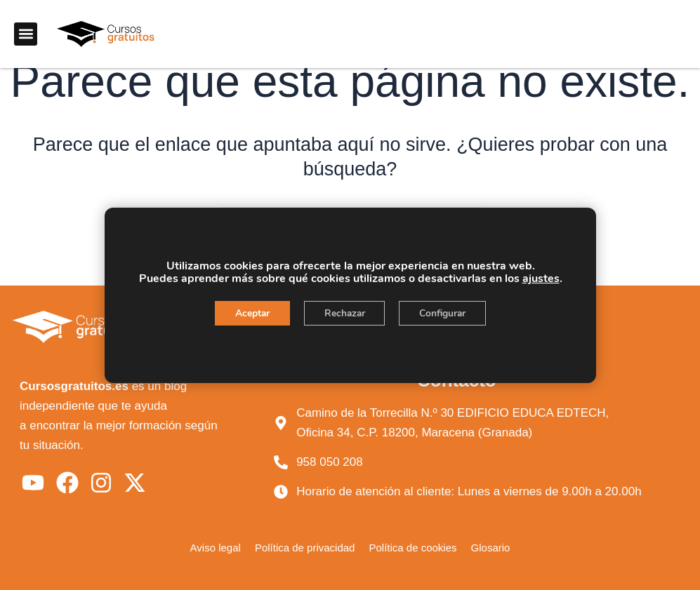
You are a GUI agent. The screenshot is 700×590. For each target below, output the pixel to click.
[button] (26, 34)
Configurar (445, 313)
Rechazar (344, 313)
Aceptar (249, 313)
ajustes (540, 279)
